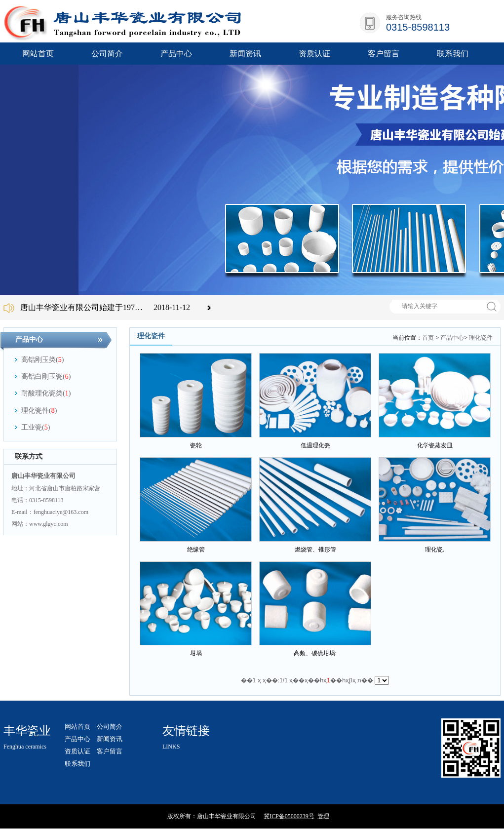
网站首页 (38, 54)
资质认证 (78, 751)
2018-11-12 (172, 307)
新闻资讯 (110, 739)
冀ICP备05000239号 (289, 816)
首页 (428, 338)
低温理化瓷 (315, 445)
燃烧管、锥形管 (315, 550)
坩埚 (196, 653)
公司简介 (110, 727)
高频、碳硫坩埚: (315, 653)
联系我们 (78, 764)
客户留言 (110, 751)
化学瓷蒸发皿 (435, 445)
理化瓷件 (481, 338)
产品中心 (452, 338)
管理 (323, 816)
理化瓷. (435, 550)
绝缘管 (196, 550)
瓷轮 (196, 445)
